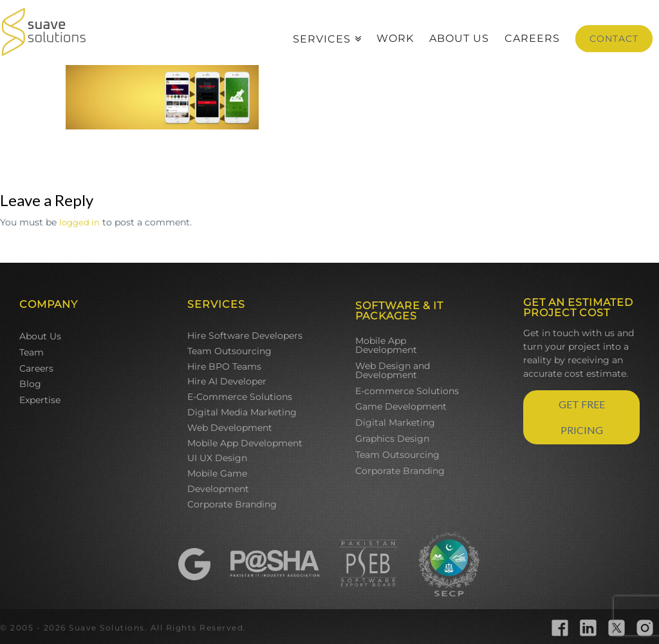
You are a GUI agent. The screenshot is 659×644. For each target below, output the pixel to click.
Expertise (40, 400)
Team (32, 352)
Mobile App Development (245, 443)
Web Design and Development (393, 370)
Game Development (401, 406)
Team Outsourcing (229, 351)
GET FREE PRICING (582, 417)
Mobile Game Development (218, 481)
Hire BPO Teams (224, 366)
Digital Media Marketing (242, 412)
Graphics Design (392, 439)
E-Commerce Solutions (240, 397)
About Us (40, 336)
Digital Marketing (395, 422)
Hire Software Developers (245, 336)
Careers (36, 368)
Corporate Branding (232, 504)
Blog (30, 384)
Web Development (230, 428)
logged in (79, 222)
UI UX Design (217, 458)
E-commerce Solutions (407, 391)
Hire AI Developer (227, 381)
